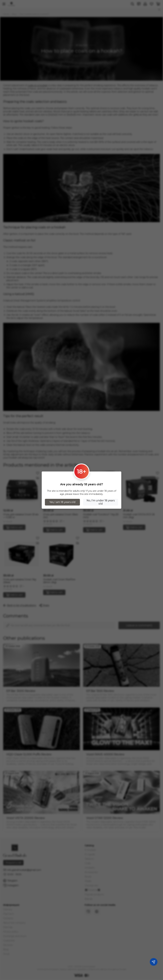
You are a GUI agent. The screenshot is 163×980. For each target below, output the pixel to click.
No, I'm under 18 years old (101, 502)
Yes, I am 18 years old (62, 502)
